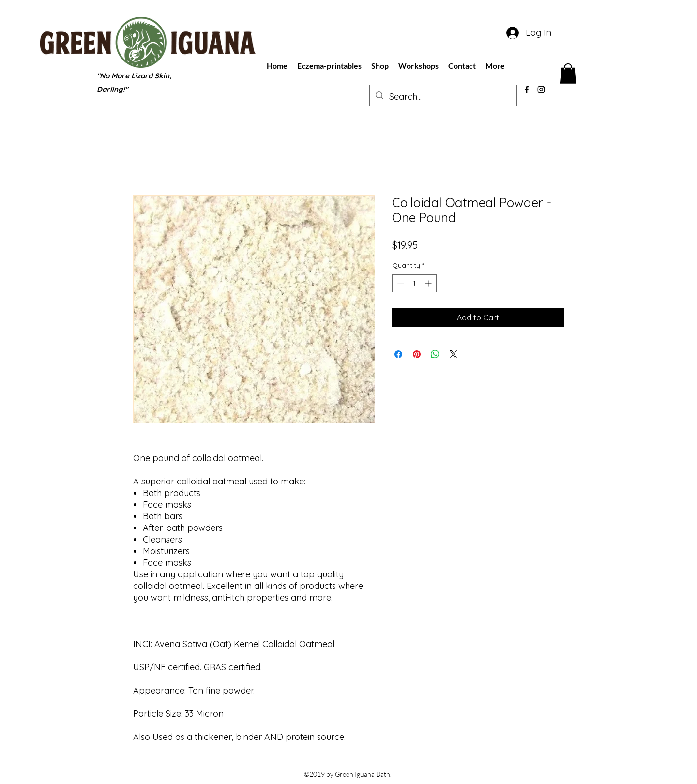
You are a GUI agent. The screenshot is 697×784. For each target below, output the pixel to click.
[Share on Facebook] (398, 354)
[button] (568, 74)
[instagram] (541, 90)
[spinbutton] (414, 283)
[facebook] (527, 90)
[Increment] (429, 283)
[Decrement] (400, 283)
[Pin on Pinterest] (417, 354)
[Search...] (443, 97)
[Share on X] (454, 354)
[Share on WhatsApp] (435, 354)
